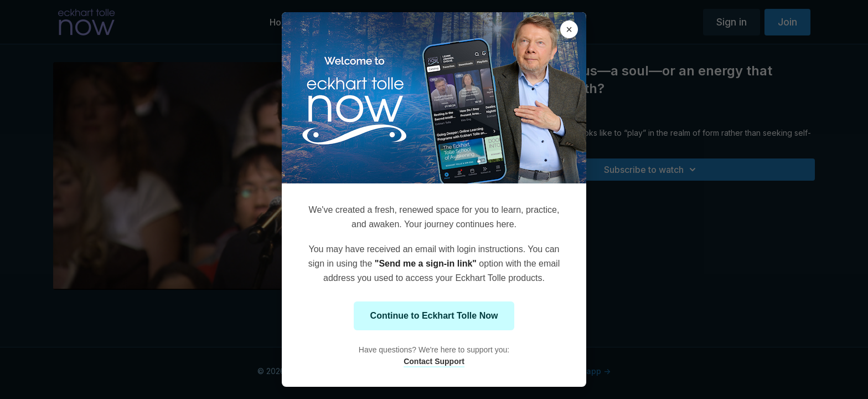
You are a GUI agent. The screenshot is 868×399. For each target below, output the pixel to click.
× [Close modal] (569, 29)
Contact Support (434, 361)
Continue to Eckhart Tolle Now (434, 316)
